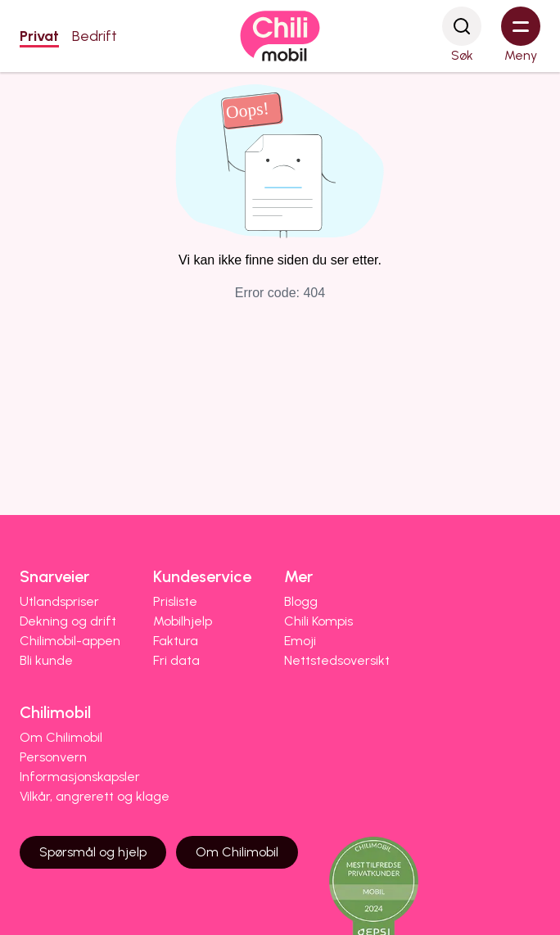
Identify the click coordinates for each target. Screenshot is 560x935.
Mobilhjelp (183, 621)
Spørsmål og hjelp (93, 852)
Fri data (176, 660)
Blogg (301, 601)
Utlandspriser (59, 601)
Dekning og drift (68, 621)
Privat (39, 36)
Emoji (300, 641)
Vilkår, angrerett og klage (95, 796)
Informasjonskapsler (80, 777)
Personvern (53, 757)
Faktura (176, 641)
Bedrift (95, 36)
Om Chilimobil (61, 737)
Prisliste (175, 601)
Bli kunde (46, 660)
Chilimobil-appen (70, 641)
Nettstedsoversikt (337, 660)
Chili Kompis (318, 621)
